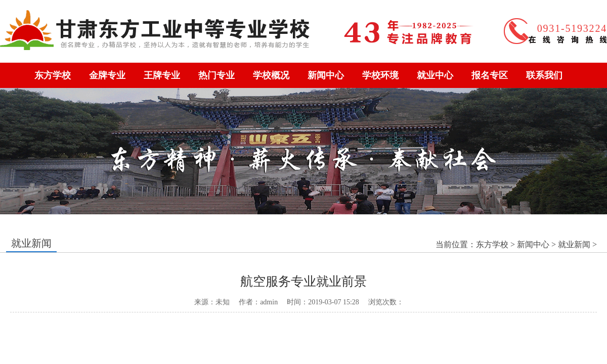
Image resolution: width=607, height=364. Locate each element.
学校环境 (380, 75)
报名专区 (490, 75)
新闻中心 (326, 75)
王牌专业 (162, 75)
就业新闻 (574, 244)
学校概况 (271, 75)
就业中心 (435, 75)
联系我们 (544, 75)
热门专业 (216, 75)
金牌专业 (107, 75)
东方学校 (53, 75)
